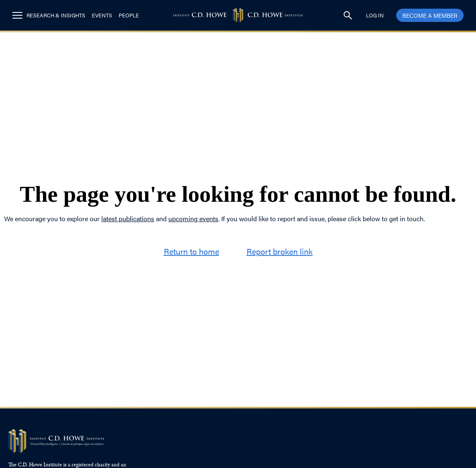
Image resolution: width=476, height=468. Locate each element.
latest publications (128, 218)
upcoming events (193, 218)
